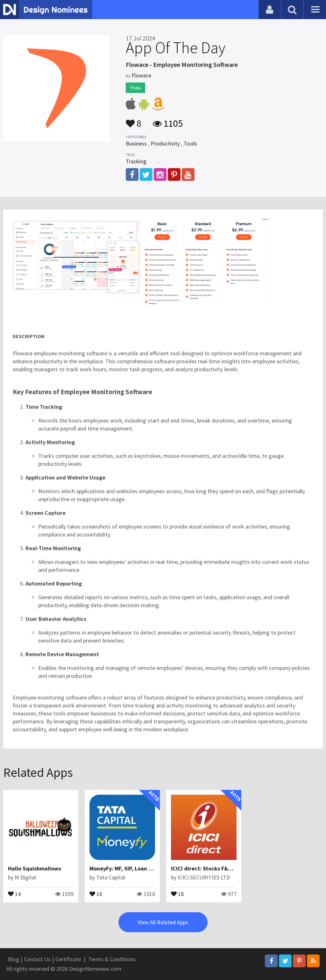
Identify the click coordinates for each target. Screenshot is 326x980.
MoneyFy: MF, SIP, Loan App (124, 868)
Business (136, 143)
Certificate (68, 959)
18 (177, 893)
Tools (190, 143)
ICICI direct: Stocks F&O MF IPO (211, 868)
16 (96, 893)
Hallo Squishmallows (35, 868)
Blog (14, 959)
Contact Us (37, 959)
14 (14, 893)
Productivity (165, 143)
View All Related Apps (163, 922)
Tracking (136, 161)
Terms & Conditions (112, 959)
